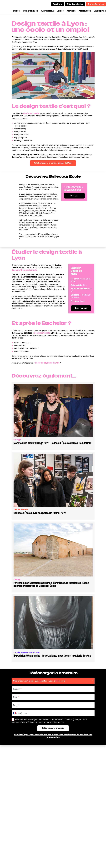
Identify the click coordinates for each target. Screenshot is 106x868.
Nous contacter (47, 794)
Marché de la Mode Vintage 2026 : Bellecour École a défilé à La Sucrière (52, 443)
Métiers (71, 11)
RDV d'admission (75, 4)
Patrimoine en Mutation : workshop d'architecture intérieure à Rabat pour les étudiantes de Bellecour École (51, 584)
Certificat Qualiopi (16, 859)
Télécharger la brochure (51, 780)
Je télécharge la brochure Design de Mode (53, 163)
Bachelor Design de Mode (76, 271)
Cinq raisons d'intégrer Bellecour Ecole (78, 781)
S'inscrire (74, 196)
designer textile (31, 113)
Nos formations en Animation (21, 793)
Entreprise (100, 11)
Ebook (60, 11)
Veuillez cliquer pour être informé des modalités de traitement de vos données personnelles (53, 736)
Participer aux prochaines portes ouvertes (52, 790)
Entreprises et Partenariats (80, 794)
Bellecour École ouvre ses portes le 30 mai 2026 (40, 513)
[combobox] (15, 713)
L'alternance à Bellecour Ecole (78, 790)
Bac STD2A (18, 780)
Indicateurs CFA (75, 798)
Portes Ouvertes (96, 4)
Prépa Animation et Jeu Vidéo (23, 784)
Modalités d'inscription (78, 785)
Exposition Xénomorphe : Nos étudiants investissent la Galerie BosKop (52, 656)
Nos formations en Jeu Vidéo (23, 799)
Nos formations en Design (24, 789)
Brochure (57, 4)
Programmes (31, 11)
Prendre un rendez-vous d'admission (51, 784)
